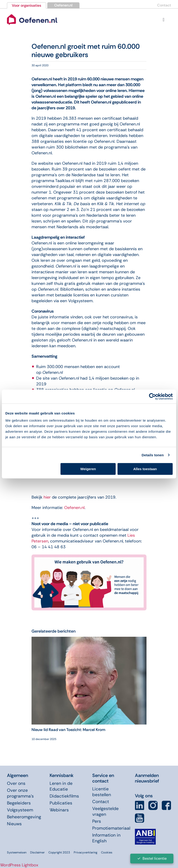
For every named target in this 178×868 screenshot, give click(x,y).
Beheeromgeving (24, 817)
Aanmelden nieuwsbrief (147, 778)
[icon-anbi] (145, 831)
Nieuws (14, 824)
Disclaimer (37, 852)
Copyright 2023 (59, 852)
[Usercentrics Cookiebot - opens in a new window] (152, 396)
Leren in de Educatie (61, 786)
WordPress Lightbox (19, 865)
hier (47, 497)
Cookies (107, 852)
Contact (164, 5)
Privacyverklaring (86, 852)
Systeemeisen (17, 852)
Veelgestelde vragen (105, 811)
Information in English (106, 838)
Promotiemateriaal (111, 828)
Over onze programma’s (20, 793)
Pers (97, 821)
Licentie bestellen (102, 792)
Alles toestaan (145, 469)
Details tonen (153, 455)
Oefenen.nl (63, 5)
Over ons (16, 783)
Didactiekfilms (64, 796)
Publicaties (61, 803)
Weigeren (88, 469)
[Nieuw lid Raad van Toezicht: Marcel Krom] (89, 640)
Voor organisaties (27, 5)
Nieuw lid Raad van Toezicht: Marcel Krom (68, 730)
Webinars (59, 810)
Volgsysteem (20, 810)
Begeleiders (19, 803)
